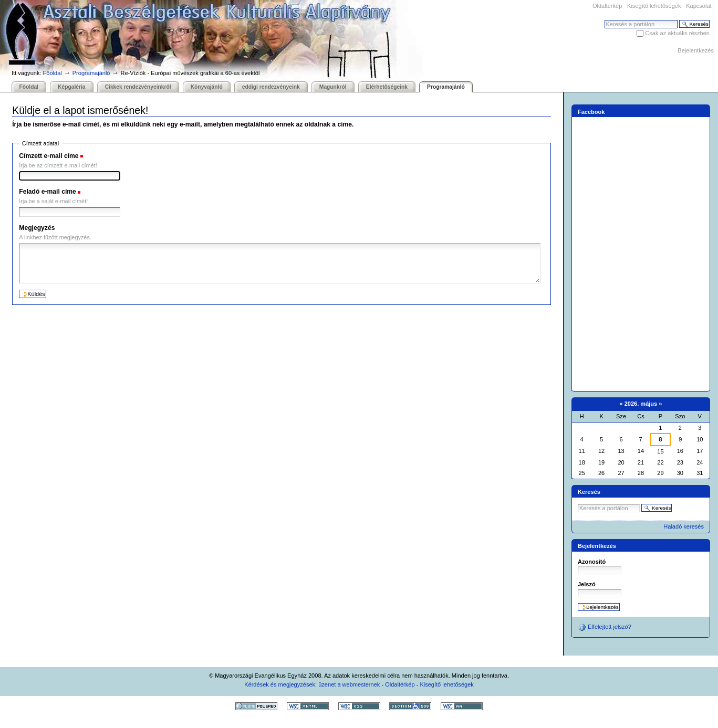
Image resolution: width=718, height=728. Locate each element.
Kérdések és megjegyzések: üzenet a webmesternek (312, 684)
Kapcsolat (699, 6)
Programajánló (91, 73)
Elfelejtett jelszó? (605, 627)
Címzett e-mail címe (49, 156)
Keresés (604, 20)
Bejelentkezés (696, 50)
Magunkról (333, 87)
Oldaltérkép (607, 6)
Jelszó (587, 584)
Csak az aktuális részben (677, 33)
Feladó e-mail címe (48, 192)
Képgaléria (71, 87)
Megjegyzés (37, 228)
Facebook (591, 112)
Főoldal (53, 73)
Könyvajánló (207, 87)
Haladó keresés (684, 526)
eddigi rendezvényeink (271, 87)
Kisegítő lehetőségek (654, 6)
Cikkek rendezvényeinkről (138, 87)
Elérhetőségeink (387, 87)
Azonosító (592, 562)
